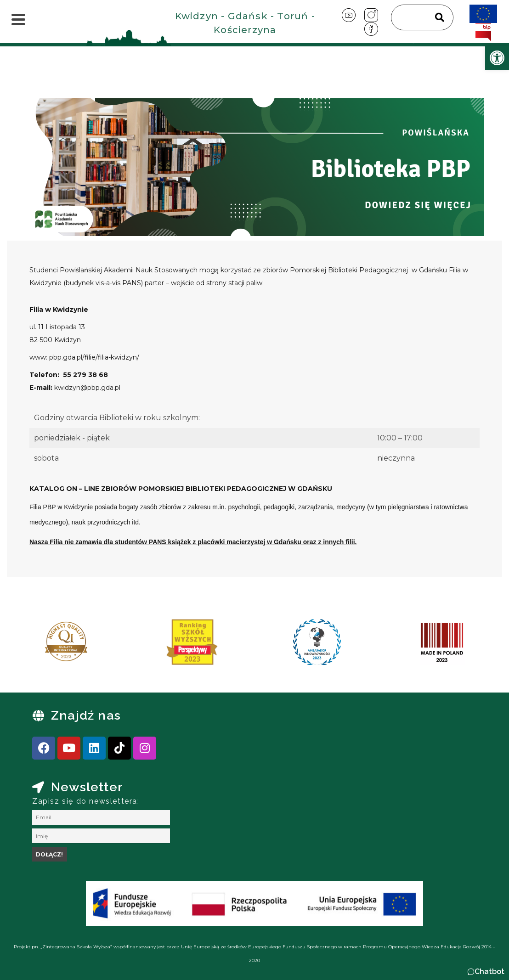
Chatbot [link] (489, 972)
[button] (486, 972)
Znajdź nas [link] (86, 715)
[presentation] (36, 645)
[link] (497, 58)
